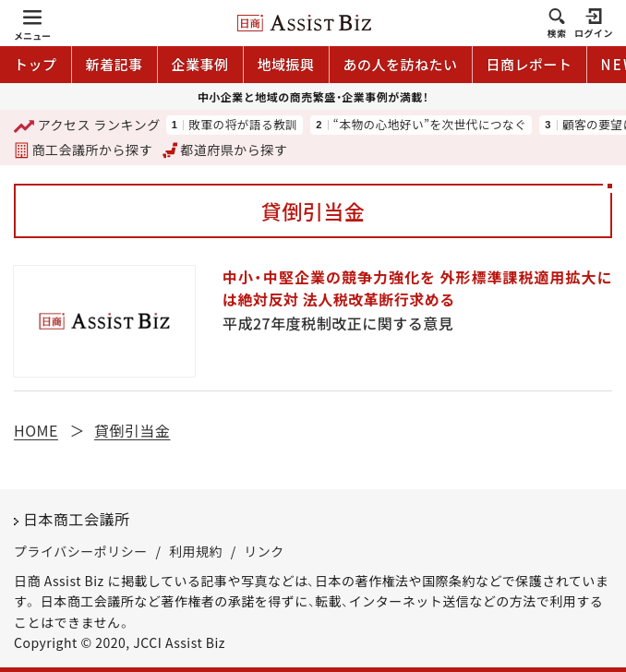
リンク (264, 551)
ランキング (87, 126)
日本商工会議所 (77, 519)
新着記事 (114, 64)
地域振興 (286, 64)
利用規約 (196, 551)
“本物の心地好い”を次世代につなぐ (430, 125)
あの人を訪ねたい (401, 64)
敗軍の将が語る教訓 (243, 125)
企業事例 (200, 64)
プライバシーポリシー (81, 551)
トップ (36, 64)
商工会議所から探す (83, 150)
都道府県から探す (225, 150)
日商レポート (530, 64)
